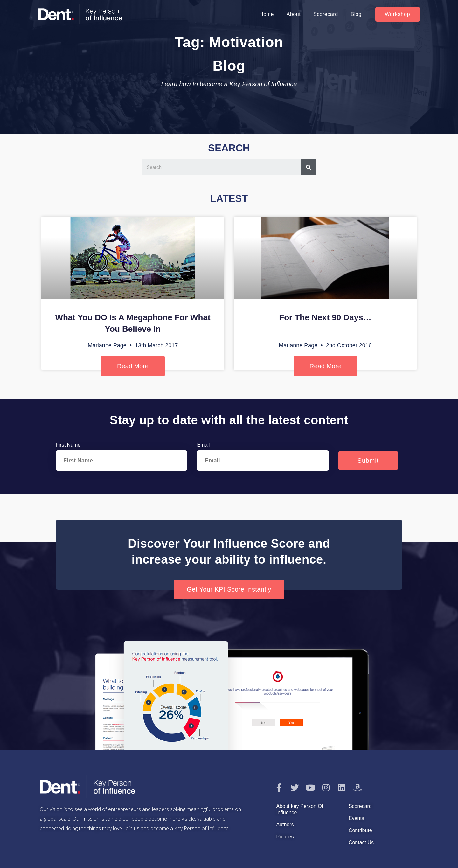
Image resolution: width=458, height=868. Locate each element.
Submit (368, 461)
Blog (356, 14)
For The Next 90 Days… (325, 317)
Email (203, 445)
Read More (133, 366)
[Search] (309, 167)
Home (267, 14)
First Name (68, 445)
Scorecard (326, 14)
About (294, 14)
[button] (398, 14)
